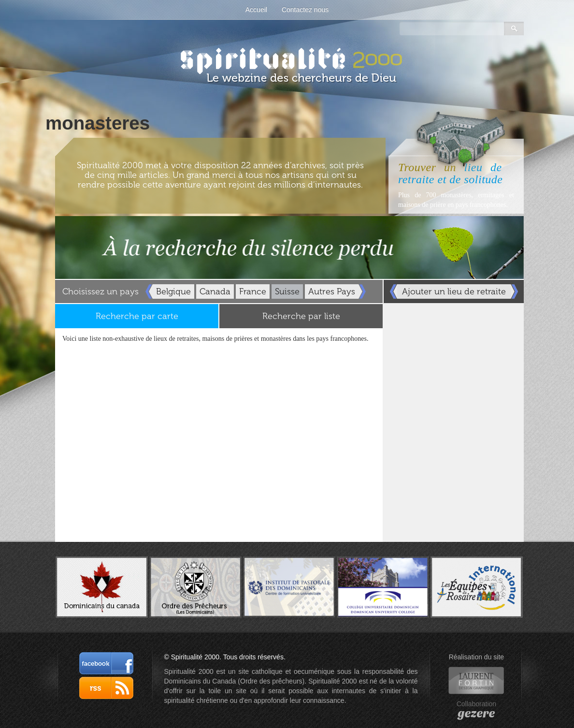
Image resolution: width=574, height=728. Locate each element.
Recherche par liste (301, 316)
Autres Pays (332, 291)
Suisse (287, 291)
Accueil (256, 10)
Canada (215, 291)
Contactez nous (305, 10)
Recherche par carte (137, 316)
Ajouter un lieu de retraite (454, 291)
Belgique (173, 291)
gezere (476, 713)
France (253, 291)
